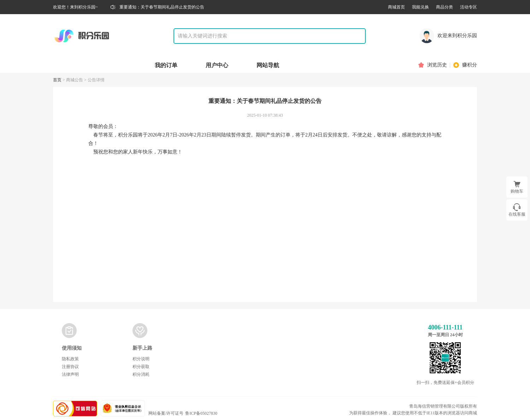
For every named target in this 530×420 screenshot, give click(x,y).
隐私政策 (70, 359)
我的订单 (166, 65)
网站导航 (268, 65)
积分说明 (141, 359)
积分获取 (141, 367)
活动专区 (469, 7)
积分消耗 (141, 374)
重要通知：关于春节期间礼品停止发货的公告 (162, 7)
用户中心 (217, 65)
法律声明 (70, 374)
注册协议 (70, 367)
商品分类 (444, 7)
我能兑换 (420, 7)
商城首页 (396, 7)
